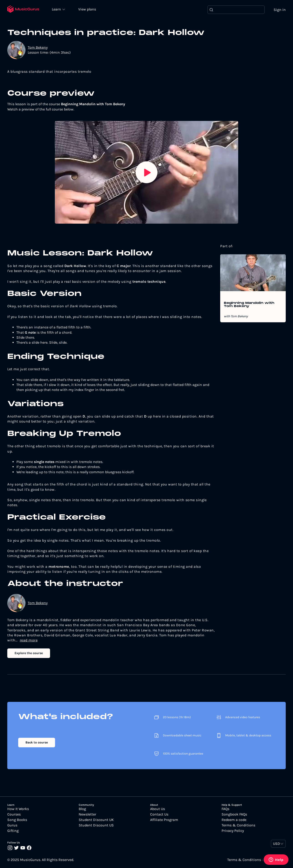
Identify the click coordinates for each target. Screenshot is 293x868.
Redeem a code (234, 820)
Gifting (13, 831)
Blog (82, 809)
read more (29, 640)
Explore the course (29, 653)
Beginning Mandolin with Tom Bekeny (249, 305)
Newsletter (87, 815)
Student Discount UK (96, 820)
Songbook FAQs (234, 815)
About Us (158, 809)
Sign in (280, 10)
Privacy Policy (233, 831)
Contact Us (159, 815)
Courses (14, 815)
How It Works (18, 809)
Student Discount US (96, 825)
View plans (88, 9)
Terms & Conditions (238, 825)
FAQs (225, 809)
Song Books (17, 820)
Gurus (12, 825)
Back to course (37, 742)
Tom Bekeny (38, 47)
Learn (57, 9)
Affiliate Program (164, 820)
